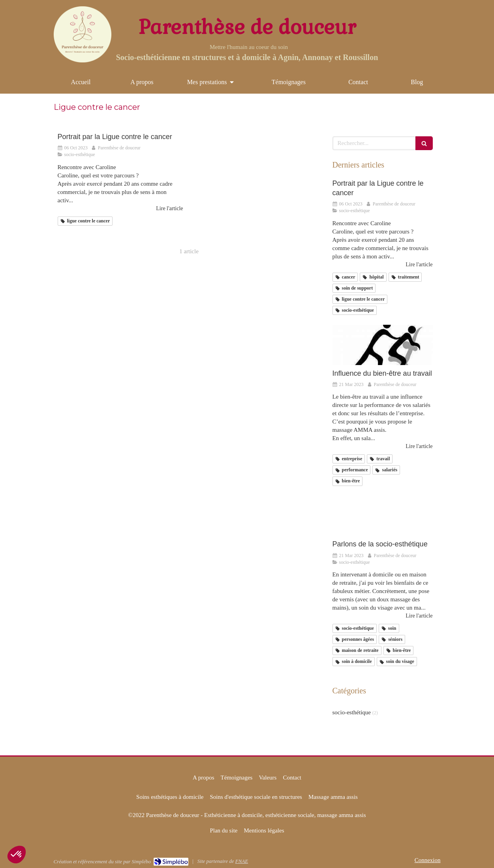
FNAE (242, 861)
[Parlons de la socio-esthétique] (383, 516)
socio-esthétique (352, 712)
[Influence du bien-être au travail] (383, 345)
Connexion (428, 860)
